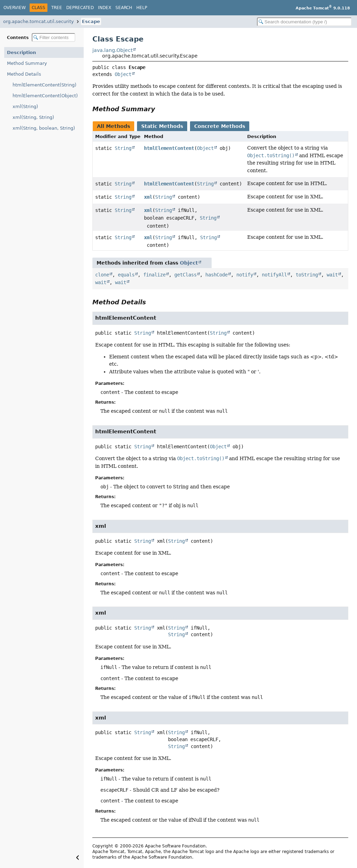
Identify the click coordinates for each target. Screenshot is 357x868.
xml (148, 197)
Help (142, 8)
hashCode (217, 275)
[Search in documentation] (304, 22)
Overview (15, 8)
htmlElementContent (169, 148)
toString (307, 275)
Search (124, 8)
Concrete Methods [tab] (220, 126)
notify (245, 275)
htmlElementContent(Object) (45, 96)
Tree (57, 8)
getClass (185, 275)
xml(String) (25, 106)
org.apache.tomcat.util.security (39, 21)
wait (332, 275)
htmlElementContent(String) (44, 85)
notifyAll (274, 275)
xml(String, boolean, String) (44, 128)
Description (21, 52)
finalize (154, 275)
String (123, 148)
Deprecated (80, 8)
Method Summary (27, 63)
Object (123, 74)
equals (126, 275)
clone (102, 275)
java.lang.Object (112, 50)
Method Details (24, 74)
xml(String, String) (33, 117)
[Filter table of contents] (54, 37)
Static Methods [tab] (162, 126)
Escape (91, 21)
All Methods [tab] (113, 126)
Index (105, 8)
